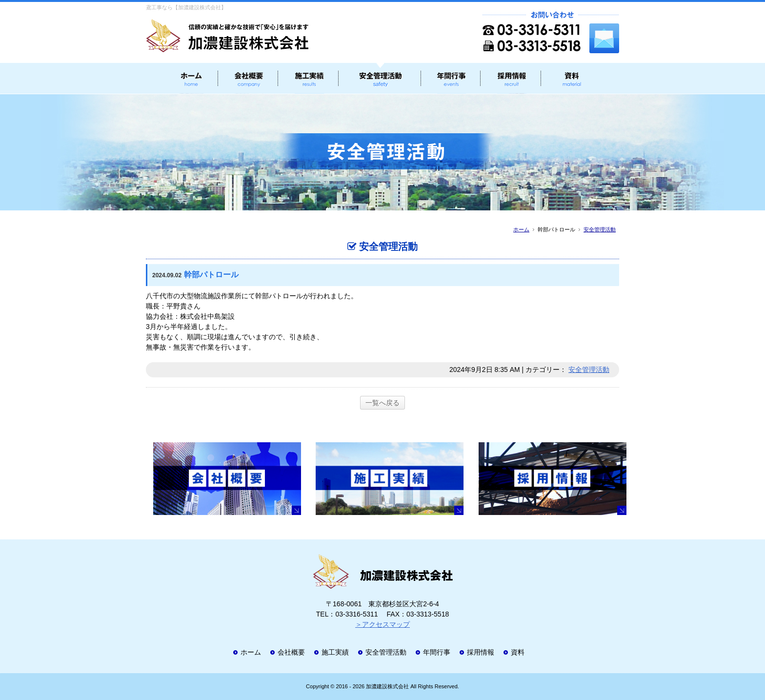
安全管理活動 (600, 229)
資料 (518, 652)
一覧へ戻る (382, 403)
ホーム (521, 229)
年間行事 (437, 652)
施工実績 (335, 652)
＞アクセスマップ (382, 624)
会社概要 (291, 652)
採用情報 (481, 652)
